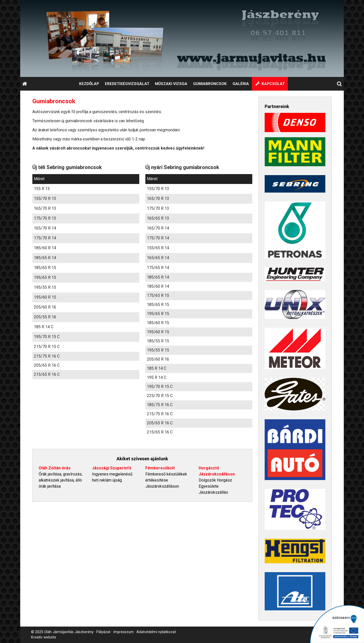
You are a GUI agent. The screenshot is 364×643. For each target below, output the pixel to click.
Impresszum (123, 632)
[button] (339, 84)
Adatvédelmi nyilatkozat (156, 632)
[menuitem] (89, 84)
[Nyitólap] (182, 38)
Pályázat (103, 632)
